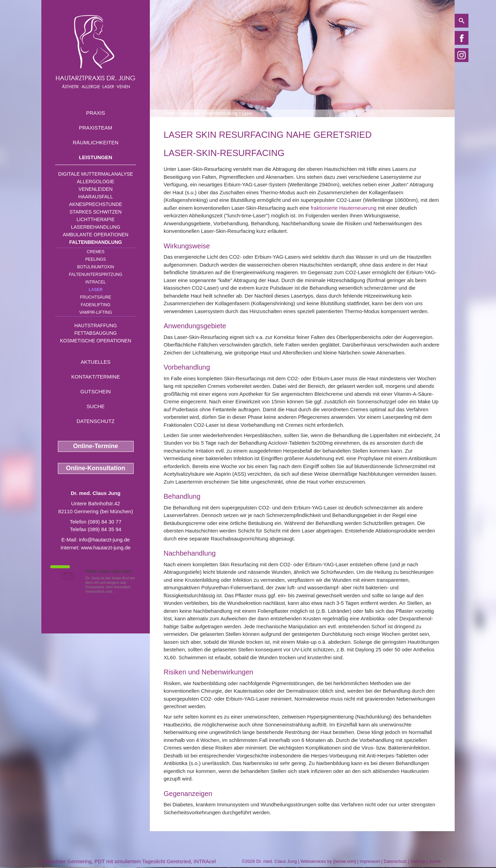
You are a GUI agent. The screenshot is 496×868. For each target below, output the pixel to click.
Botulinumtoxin (96, 267)
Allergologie (96, 182)
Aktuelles (96, 362)
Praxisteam (96, 128)
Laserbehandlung (96, 227)
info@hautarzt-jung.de (104, 540)
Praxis (96, 113)
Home (169, 113)
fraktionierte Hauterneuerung (344, 208)
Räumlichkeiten (96, 142)
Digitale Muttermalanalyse (96, 174)
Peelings (95, 259)
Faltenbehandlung (96, 242)
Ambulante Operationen (95, 235)
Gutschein (95, 391)
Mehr (122, 591)
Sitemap (418, 861)
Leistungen (96, 157)
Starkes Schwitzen (96, 212)
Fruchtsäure (96, 297)
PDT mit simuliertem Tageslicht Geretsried (143, 861)
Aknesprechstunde (95, 204)
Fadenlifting (95, 305)
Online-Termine (96, 446)
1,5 (67, 576)
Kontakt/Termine (96, 377)
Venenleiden (96, 189)
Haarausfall (95, 197)
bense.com (345, 861)
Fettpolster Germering (66, 861)
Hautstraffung (96, 325)
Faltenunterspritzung (96, 275)
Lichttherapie (95, 219)
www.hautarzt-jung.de (106, 547)
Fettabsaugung (96, 333)
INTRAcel (96, 282)
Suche (96, 406)
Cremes (96, 252)
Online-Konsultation (96, 468)
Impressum (370, 861)
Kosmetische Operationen (96, 341)
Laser (96, 290)
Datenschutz (96, 421)
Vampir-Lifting (96, 312)
